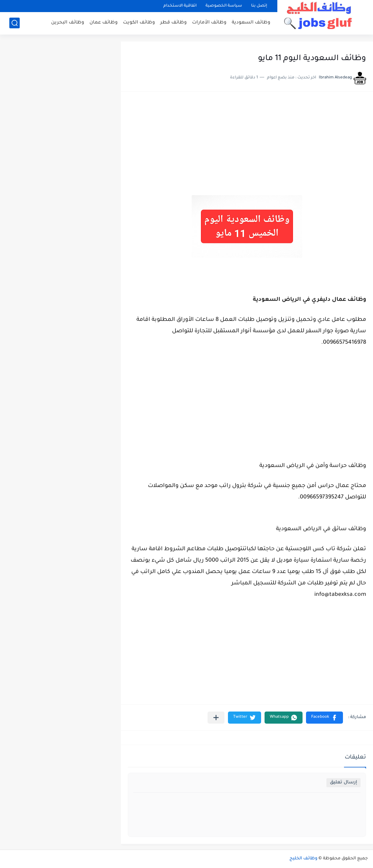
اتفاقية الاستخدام (180, 6)
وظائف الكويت (139, 23)
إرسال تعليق (343, 783)
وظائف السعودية (251, 23)
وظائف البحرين (68, 23)
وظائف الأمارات (209, 23)
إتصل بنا (259, 6)
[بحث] (15, 23)
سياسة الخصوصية (224, 6)
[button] (324, 718)
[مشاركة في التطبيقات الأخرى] (216, 718)
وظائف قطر (174, 23)
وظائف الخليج (303, 859)
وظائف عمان (104, 23)
